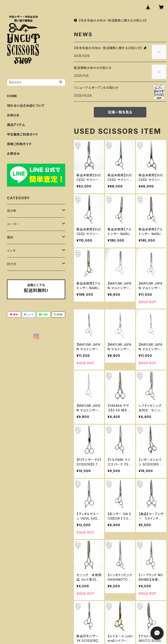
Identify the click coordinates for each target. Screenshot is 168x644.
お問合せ (13, 154)
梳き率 (12, 211)
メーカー (13, 224)
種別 (10, 237)
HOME (12, 96)
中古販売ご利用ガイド (23, 134)
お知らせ (13, 115)
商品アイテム (16, 125)
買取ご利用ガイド (19, 144)
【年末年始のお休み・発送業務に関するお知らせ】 (110, 20)
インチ (11, 251)
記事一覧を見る (120, 112)
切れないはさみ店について (26, 106)
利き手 (12, 264)
